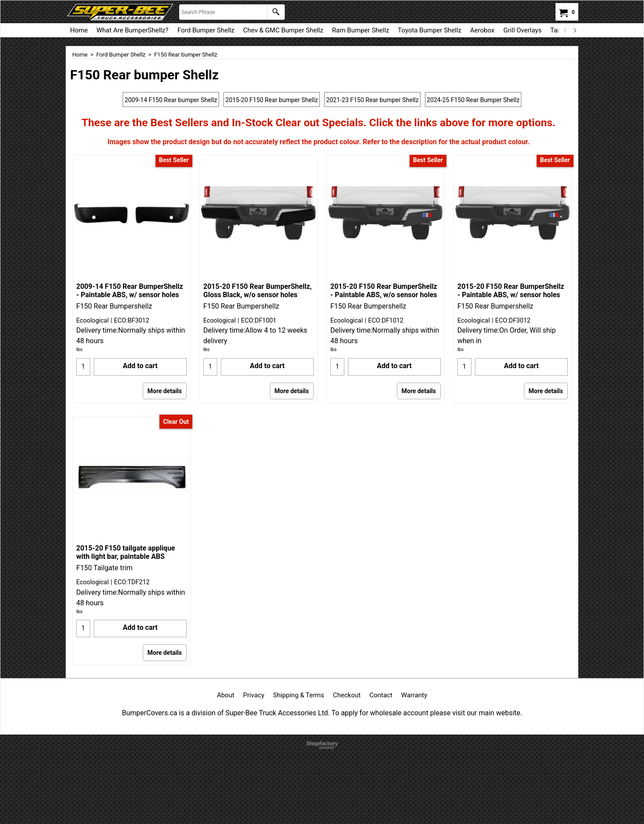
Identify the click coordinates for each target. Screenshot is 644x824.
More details (165, 465)
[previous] (566, 30)
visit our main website (486, 787)
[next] (574, 30)
